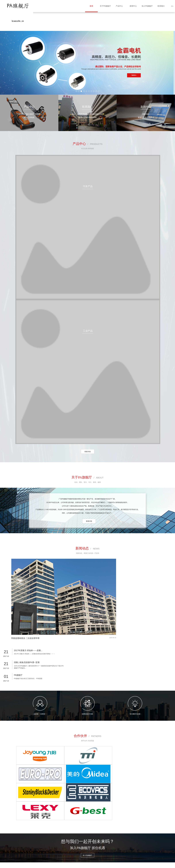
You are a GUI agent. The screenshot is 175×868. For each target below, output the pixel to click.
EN (172, 6)
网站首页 (19, 832)
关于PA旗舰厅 (105, 6)
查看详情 (88, 452)
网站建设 (22, 865)
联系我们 (161, 6)
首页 (91, 6)
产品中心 (119, 6)
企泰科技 (30, 865)
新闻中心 (133, 6)
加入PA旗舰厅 (147, 6)
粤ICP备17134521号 (78, 862)
